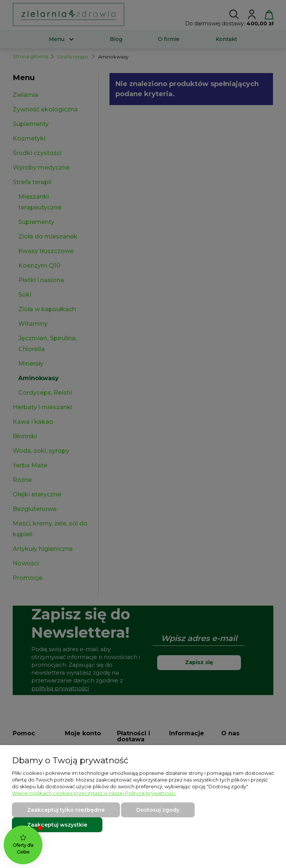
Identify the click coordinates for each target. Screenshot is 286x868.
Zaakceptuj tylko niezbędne (66, 810)
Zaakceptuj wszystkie (57, 825)
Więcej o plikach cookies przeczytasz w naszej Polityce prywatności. (94, 793)
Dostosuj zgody (158, 810)
